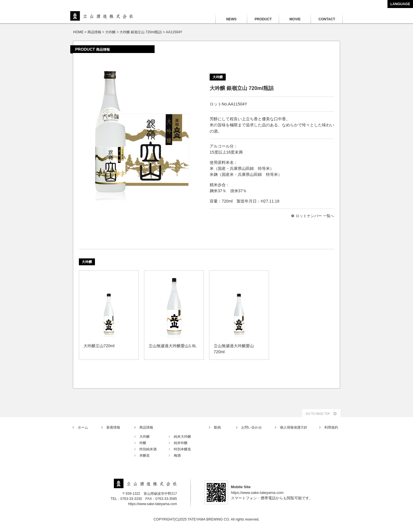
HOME (78, 32)
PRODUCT (263, 19)
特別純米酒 (148, 449)
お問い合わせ (252, 427)
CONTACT (327, 19)
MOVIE (295, 19)
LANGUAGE (400, 4)
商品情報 (146, 427)
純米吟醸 (181, 443)
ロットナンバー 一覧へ (315, 216)
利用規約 (331, 427)
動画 (217, 427)
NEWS (231, 19)
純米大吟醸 (182, 437)
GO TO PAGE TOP (318, 414)
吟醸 (143, 443)
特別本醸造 (182, 449)
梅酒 (177, 456)
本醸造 (145, 456)
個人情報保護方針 (294, 427)
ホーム (83, 427)
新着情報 (113, 427)
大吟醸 (145, 437)
